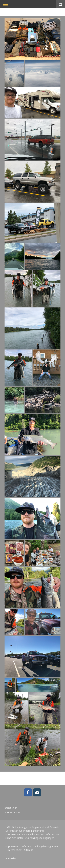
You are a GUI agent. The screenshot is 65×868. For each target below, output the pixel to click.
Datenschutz (14, 850)
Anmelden (11, 858)
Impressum (12, 846)
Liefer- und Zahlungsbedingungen (36, 838)
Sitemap (29, 850)
